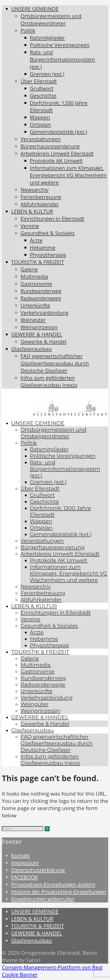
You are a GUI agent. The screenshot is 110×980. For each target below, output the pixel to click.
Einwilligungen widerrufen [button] (43, 899)
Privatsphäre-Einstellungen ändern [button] (53, 884)
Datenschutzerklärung (38, 870)
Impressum (25, 863)
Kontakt (21, 855)
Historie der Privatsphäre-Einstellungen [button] (59, 892)
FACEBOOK (25, 877)
